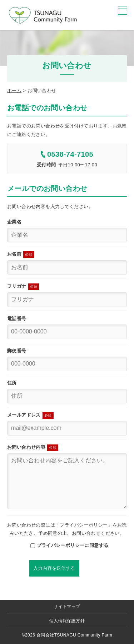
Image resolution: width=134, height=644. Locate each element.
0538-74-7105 (67, 154)
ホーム (14, 90)
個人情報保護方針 (67, 621)
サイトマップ (67, 607)
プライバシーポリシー (84, 525)
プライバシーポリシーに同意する (67, 545)
